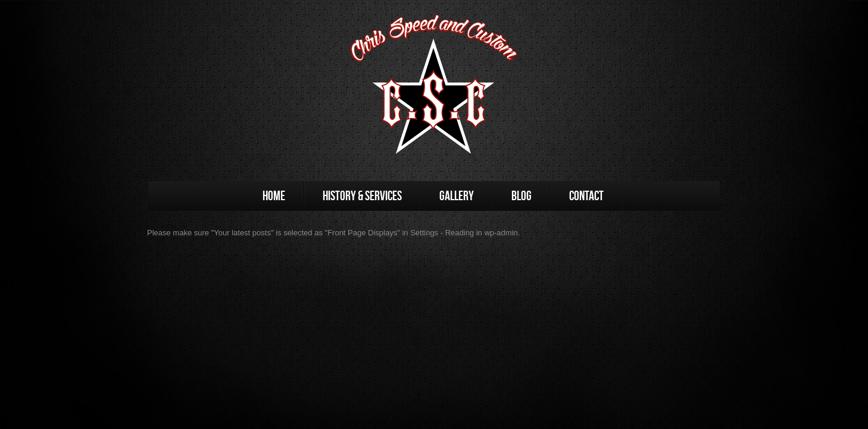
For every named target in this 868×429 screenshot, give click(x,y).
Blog (522, 195)
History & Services (362, 195)
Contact (586, 195)
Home (274, 195)
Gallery (457, 195)
